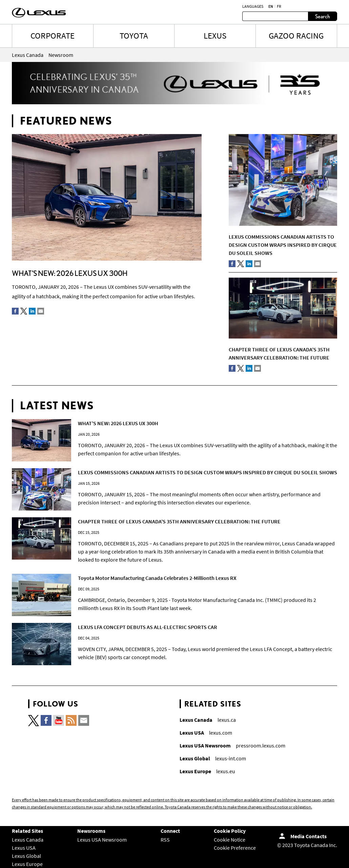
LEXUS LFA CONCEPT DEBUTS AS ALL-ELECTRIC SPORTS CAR (148, 627)
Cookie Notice (230, 840)
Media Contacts (309, 836)
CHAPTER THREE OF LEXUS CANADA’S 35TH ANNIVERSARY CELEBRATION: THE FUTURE (179, 521)
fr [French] (279, 6)
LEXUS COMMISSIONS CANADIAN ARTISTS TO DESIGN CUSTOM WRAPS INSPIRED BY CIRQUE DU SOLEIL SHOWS (283, 245)
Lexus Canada (28, 840)
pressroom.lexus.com (261, 745)
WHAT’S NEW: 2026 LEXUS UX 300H (70, 273)
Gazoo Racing (296, 36)
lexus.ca (227, 720)
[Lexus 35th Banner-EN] (174, 102)
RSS (165, 840)
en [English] (271, 6)
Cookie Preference (235, 848)
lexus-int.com (231, 758)
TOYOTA (134, 36)
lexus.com (221, 733)
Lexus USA (24, 848)
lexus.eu (226, 771)
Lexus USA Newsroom (102, 840)
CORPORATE (53, 36)
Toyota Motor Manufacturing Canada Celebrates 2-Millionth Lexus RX (157, 578)
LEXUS (215, 36)
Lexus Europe (27, 864)
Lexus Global (26, 856)
